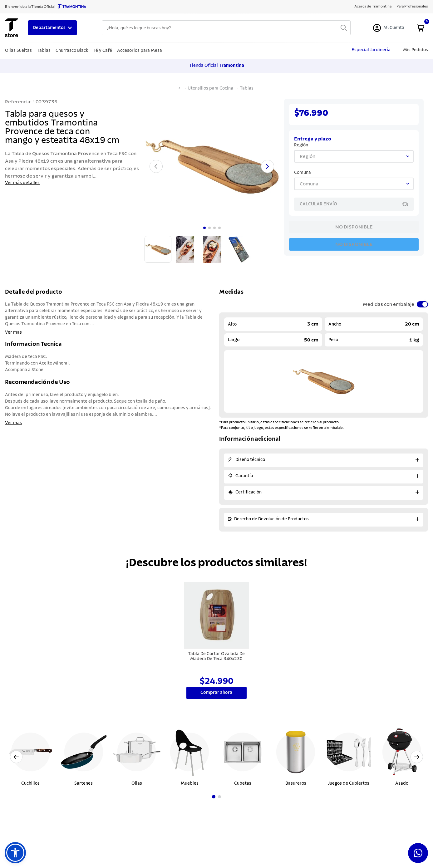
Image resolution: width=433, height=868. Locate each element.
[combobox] (226, 28)
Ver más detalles (22, 183)
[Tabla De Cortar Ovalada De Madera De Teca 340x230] (217, 641)
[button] (15, 853)
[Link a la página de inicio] (180, 88)
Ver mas (13, 332)
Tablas (247, 88)
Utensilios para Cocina (210, 88)
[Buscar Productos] (344, 28)
